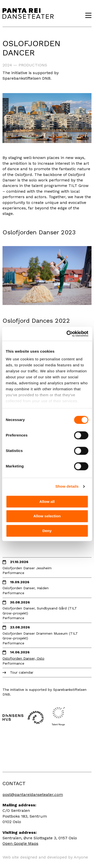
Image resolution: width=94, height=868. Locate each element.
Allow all (47, 502)
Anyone (81, 857)
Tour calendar (22, 672)
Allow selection (47, 516)
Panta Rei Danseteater (28, 13)
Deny (47, 531)
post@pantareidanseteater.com (33, 795)
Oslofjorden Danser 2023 (39, 232)
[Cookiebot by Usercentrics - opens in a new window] (67, 334)
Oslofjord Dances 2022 (36, 321)
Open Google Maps (20, 843)
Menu (86, 15)
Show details (67, 486)
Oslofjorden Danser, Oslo (23, 658)
